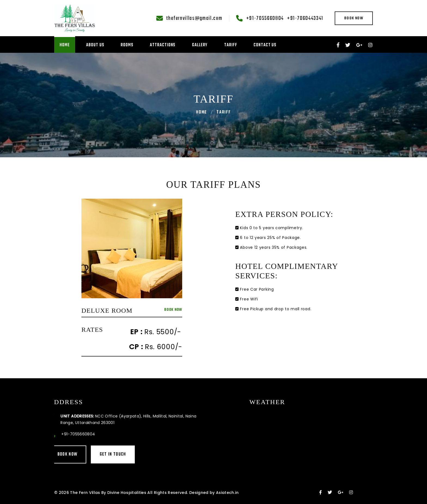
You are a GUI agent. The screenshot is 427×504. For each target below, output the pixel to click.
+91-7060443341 (305, 19)
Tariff (231, 45)
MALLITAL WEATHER (344, 431)
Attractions (163, 45)
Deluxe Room (107, 311)
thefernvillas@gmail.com (194, 19)
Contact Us (265, 45)
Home (65, 45)
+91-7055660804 (265, 19)
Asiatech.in (227, 493)
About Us (95, 45)
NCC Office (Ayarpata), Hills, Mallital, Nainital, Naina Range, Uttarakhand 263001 (91, 419)
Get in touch (75, 454)
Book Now (354, 18)
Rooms (127, 45)
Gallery (200, 45)
